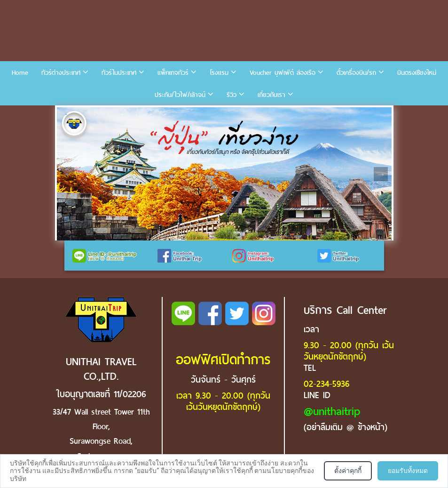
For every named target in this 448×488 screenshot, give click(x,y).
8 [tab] (165, 114)
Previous (67, 174)
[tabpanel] (224, 174)
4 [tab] (109, 114)
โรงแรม (219, 73)
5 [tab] (123, 114)
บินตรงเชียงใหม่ (417, 73)
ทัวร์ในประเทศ (119, 73)
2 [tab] (80, 114)
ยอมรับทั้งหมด (408, 471)
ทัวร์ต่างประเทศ (61, 73)
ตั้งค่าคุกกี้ (348, 471)
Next (381, 174)
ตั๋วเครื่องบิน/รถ (356, 73)
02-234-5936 (326, 384)
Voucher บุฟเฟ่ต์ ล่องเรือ (283, 73)
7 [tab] (151, 114)
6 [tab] (137, 114)
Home (20, 73)
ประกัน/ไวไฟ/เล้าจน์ (180, 95)
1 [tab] (66, 114)
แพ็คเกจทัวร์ (173, 73)
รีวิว (232, 95)
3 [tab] (94, 114)
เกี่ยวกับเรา (271, 95)
